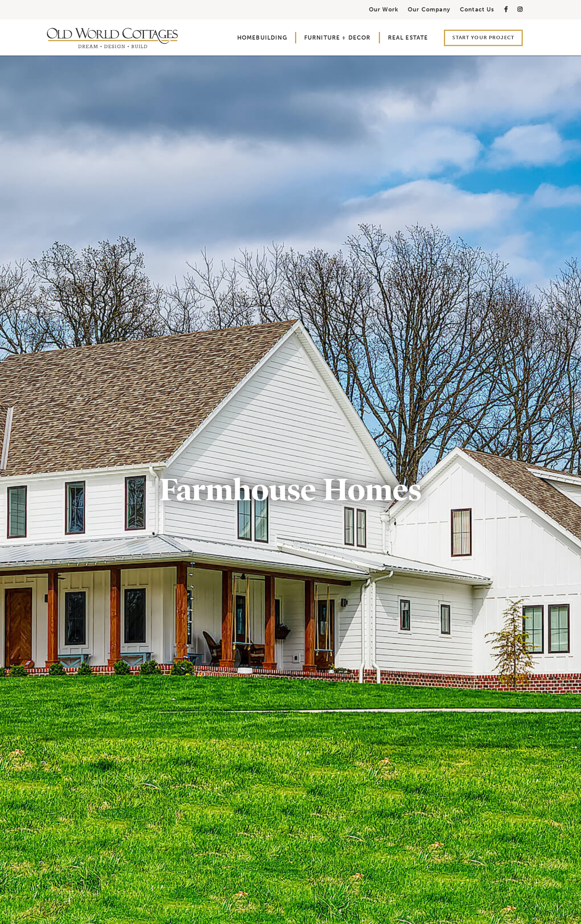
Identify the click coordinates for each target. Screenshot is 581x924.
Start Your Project (483, 38)
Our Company (429, 10)
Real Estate (408, 38)
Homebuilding (262, 38)
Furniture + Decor (338, 38)
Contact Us (477, 10)
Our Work (384, 10)
